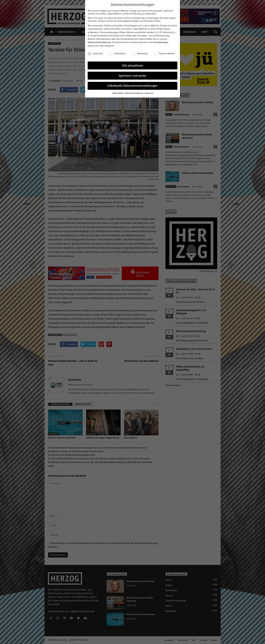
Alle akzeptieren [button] (133, 66)
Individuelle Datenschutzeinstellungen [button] (132, 86)
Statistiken (117, 53)
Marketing (140, 53)
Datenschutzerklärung (99, 42)
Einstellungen (161, 42)
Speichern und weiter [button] (133, 76)
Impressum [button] (149, 93)
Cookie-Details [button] (118, 93)
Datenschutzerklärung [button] (134, 93)
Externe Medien (165, 53)
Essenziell (95, 53)
